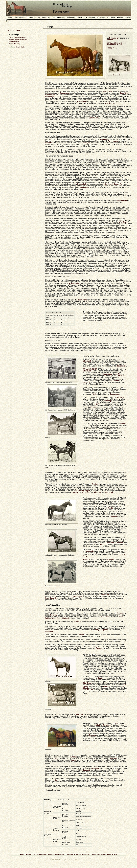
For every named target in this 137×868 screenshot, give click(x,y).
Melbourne (111, 559)
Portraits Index (14, 30)
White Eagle (56, 618)
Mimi (98, 725)
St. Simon (119, 374)
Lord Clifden (110, 103)
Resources (86, 855)
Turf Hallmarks (60, 855)
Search (104, 855)
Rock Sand (121, 376)
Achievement (113, 141)
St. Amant (73, 757)
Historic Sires (30, 855)
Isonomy (86, 382)
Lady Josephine (101, 630)
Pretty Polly (105, 617)
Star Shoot (102, 678)
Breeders (70, 855)
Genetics (77, 855)
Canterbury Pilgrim (83, 491)
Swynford (97, 492)
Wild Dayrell (124, 222)
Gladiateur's (84, 187)
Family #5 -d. (112, 48)
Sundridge (49, 631)
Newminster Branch (115, 45)
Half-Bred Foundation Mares (18, 39)
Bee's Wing (124, 93)
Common (93, 735)
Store (109, 855)
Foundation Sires (14, 42)
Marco (73, 760)
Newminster (114, 38)
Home (22, 855)
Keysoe (99, 648)
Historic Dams (41, 855)
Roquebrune (107, 374)
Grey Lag (107, 686)
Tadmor (110, 40)
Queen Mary (119, 184)
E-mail (115, 855)
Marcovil (113, 759)
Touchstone (65, 93)
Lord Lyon (86, 143)
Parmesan (77, 622)
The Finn (90, 690)
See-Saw (79, 715)
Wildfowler (66, 618)
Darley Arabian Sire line (116, 43)
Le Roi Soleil (77, 596)
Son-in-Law (93, 118)
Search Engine (21, 47)
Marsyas (123, 424)
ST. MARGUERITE (90, 369)
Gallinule (120, 613)
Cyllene (56, 759)
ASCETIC (87, 559)
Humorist (86, 770)
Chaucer (75, 492)
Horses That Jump (14, 44)
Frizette (94, 394)
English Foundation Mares (17, 37)
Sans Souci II (50, 598)
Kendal (93, 407)
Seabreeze (115, 381)
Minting (114, 516)
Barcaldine (107, 725)
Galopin (81, 635)
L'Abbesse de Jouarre (114, 543)
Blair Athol (81, 184)
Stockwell (49, 143)
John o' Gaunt (110, 492)
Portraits (51, 855)
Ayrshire (111, 508)
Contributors (95, 855)
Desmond (103, 544)
